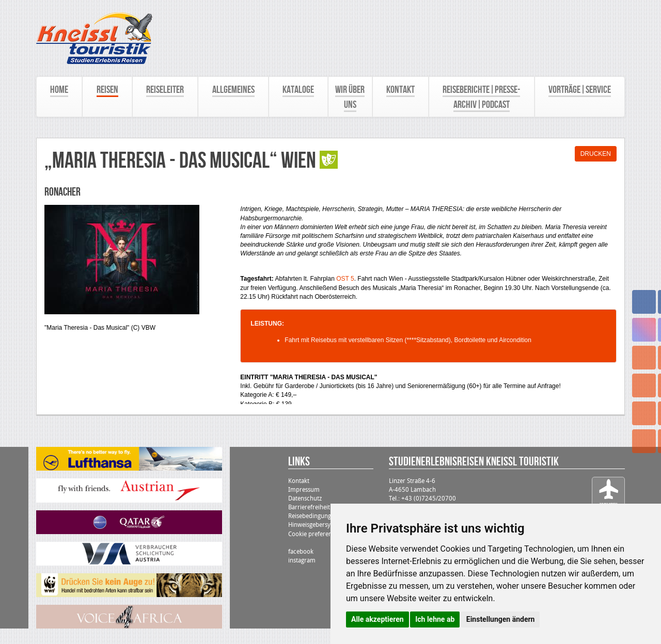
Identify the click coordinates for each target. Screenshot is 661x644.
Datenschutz (305, 498)
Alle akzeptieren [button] (377, 619)
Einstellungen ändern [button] (501, 619)
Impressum (304, 490)
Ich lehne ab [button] (435, 619)
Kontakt (299, 481)
